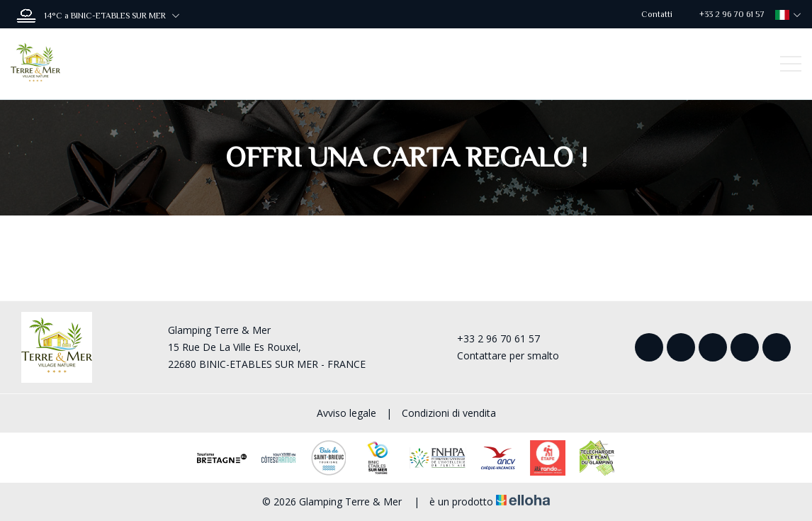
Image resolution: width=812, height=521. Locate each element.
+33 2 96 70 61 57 (490, 338)
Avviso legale (346, 413)
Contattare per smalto (500, 355)
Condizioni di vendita (449, 413)
